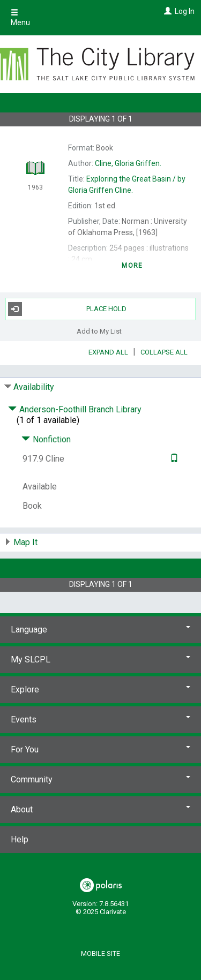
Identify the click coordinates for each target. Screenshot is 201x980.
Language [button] (100, 630)
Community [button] (100, 779)
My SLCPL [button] (100, 659)
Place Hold (68, 309)
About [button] (100, 809)
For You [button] (100, 749)
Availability (34, 387)
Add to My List (99, 331)
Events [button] (100, 719)
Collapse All (164, 352)
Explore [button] (100, 689)
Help (20, 839)
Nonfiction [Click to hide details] (46, 439)
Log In (185, 11)
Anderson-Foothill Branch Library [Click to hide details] (75, 409)
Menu (20, 18)
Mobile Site (100, 953)
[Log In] (166, 11)
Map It (25, 542)
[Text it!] (173, 459)
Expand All (108, 352)
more (132, 266)
